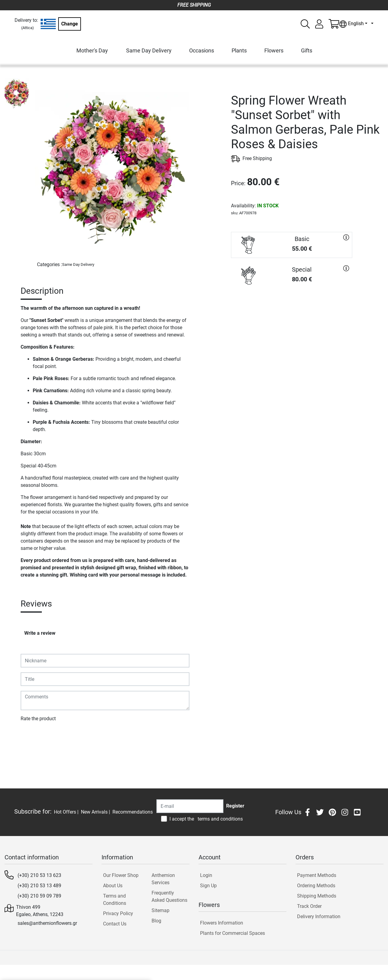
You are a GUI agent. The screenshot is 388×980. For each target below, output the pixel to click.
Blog (156, 921)
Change (70, 24)
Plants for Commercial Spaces (232, 933)
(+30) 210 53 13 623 (39, 875)
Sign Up (208, 886)
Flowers (274, 50)
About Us (113, 886)
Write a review (40, 633)
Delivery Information (319, 916)
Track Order (309, 906)
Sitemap (161, 910)
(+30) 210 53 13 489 (39, 886)
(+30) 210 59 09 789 (39, 896)
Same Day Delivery (149, 50)
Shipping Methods (317, 896)
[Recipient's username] (190, 806)
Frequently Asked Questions (169, 896)
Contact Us (115, 924)
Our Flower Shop (121, 875)
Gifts (307, 50)
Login (206, 875)
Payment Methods (317, 875)
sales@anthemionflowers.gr (47, 923)
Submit (31, 736)
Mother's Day (92, 50)
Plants (239, 50)
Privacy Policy (118, 913)
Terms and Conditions (115, 900)
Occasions (202, 50)
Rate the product (38, 719)
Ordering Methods (316, 886)
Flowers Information (222, 923)
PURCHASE (292, 310)
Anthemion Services (163, 879)
